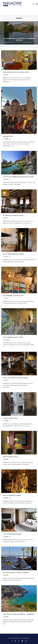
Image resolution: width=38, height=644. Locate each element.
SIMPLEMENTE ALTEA (8, 136)
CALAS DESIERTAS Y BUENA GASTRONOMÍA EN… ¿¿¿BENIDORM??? (19, 614)
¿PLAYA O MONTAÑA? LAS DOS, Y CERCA (13, 337)
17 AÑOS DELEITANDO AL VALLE (10, 418)
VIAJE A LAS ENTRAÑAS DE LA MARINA (12, 495)
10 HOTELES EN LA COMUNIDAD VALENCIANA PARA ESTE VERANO (18, 177)
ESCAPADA (6, 139)
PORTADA (6, 179)
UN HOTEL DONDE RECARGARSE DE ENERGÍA (13, 254)
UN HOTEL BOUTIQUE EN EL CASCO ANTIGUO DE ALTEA (16, 72)
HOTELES (6, 75)
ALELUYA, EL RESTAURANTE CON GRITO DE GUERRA (15, 378)
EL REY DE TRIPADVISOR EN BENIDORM (12, 534)
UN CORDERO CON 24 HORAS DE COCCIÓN (13, 215)
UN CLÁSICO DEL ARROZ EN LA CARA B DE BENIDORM (16, 573)
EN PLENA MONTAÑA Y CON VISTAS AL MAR (13, 296)
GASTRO (6, 218)
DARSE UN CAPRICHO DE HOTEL (11, 457)
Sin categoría (7, 340)
